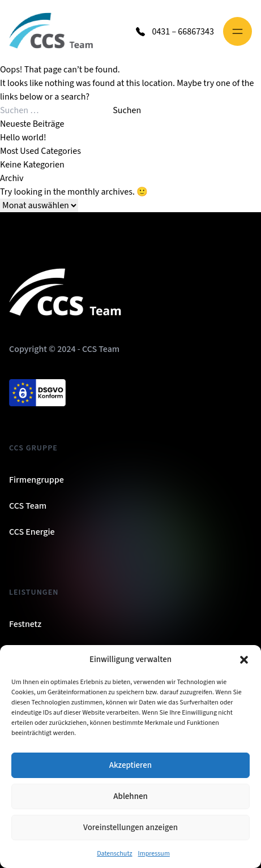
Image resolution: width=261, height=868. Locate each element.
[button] (244, 660)
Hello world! (23, 137)
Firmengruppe (37, 480)
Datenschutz (114, 854)
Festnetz (25, 624)
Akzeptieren (130, 765)
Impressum (154, 854)
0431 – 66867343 (183, 32)
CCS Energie (32, 532)
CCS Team (28, 506)
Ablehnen (130, 796)
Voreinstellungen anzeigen (130, 828)
